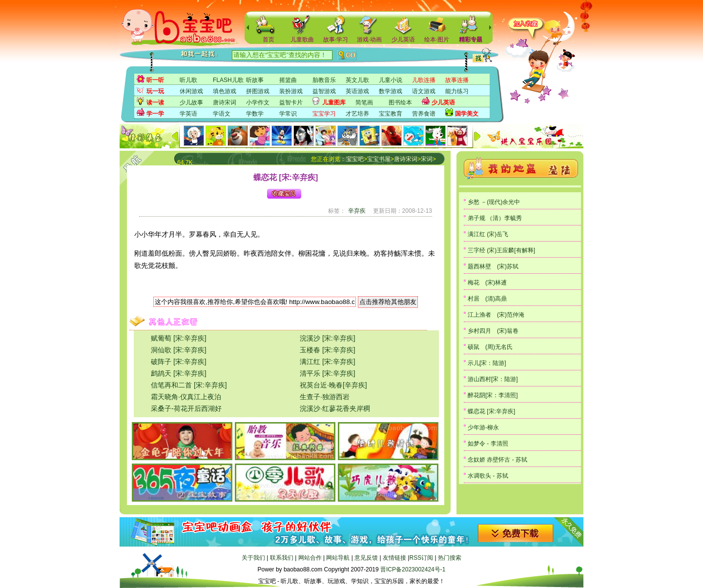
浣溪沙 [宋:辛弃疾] (328, 338)
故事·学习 (336, 40)
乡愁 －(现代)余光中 (494, 202)
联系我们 (282, 558)
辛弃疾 (357, 211)
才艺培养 (357, 114)
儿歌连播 (424, 80)
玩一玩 (155, 91)
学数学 (255, 114)
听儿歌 (188, 80)
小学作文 (258, 102)
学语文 (222, 114)
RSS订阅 (421, 558)
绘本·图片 (437, 40)
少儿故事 (191, 102)
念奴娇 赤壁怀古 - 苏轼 (497, 460)
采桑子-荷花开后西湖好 (186, 408)
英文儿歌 (357, 80)
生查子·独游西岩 (325, 397)
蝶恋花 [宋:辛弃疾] (491, 411)
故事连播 (457, 80)
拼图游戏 (258, 91)
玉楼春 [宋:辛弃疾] (328, 350)
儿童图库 (334, 102)
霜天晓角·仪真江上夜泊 (186, 397)
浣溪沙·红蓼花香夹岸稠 (335, 408)
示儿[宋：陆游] (487, 363)
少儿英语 (403, 40)
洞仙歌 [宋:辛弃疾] (179, 350)
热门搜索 (450, 558)
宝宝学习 (324, 114)
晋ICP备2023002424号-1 (413, 569)
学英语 (188, 114)
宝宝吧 (355, 159)
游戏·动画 (369, 40)
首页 (269, 40)
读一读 (155, 102)
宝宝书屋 (379, 159)
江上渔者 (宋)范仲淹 (496, 315)
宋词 (427, 159)
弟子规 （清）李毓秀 (495, 218)
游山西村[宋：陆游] (493, 379)
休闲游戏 (191, 91)
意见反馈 (366, 558)
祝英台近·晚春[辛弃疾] (333, 385)
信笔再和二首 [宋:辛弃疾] (189, 385)
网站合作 (310, 558)
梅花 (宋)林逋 (487, 283)
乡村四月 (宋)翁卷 (493, 331)
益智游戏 (324, 91)
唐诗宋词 (225, 102)
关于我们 (253, 558)
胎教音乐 (324, 80)
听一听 (155, 80)
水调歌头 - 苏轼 (488, 476)
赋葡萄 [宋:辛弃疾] (179, 338)
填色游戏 (225, 91)
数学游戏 (391, 91)
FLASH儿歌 (228, 80)
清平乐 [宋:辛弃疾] (328, 373)
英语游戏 (357, 91)
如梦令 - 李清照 (488, 444)
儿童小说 (391, 80)
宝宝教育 (391, 114)
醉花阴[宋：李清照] (493, 395)
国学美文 (467, 114)
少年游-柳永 (483, 427)
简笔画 (364, 102)
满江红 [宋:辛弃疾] (328, 362)
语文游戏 (424, 91)
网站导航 (338, 558)
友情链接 (394, 558)
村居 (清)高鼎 (487, 299)
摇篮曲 (288, 80)
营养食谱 (424, 114)
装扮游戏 (291, 91)
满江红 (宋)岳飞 (488, 234)
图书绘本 (400, 102)
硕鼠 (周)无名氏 (490, 347)
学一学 (155, 114)
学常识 (288, 114)
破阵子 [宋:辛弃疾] (179, 362)
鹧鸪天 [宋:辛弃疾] (179, 373)
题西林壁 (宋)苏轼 (493, 266)
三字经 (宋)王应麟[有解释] (501, 250)
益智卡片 (291, 102)
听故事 (255, 80)
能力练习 (457, 91)
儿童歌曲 (302, 40)
